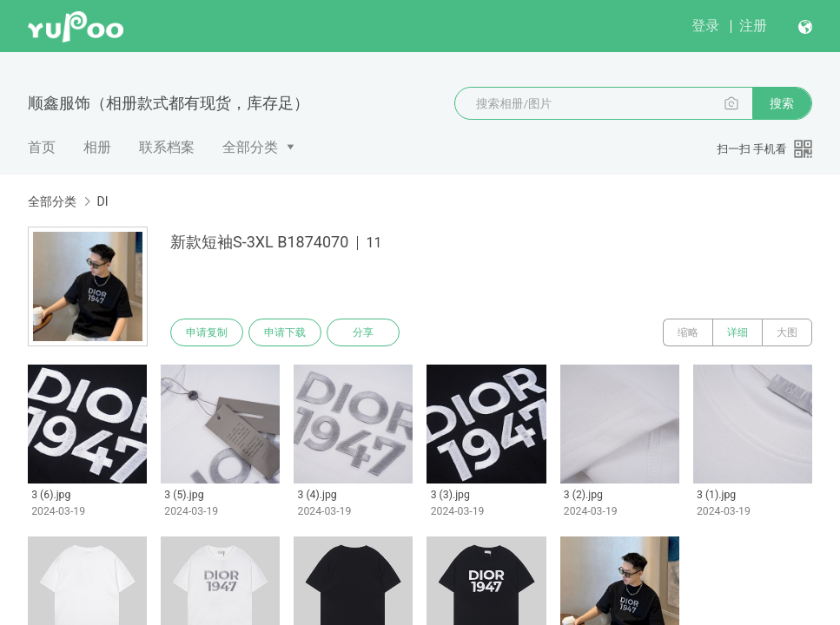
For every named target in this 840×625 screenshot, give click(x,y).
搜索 (782, 103)
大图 (787, 332)
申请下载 (285, 332)
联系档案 (167, 147)
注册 (753, 26)
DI (102, 201)
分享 (363, 332)
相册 (97, 147)
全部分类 (250, 147)
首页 (42, 147)
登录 (705, 26)
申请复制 (207, 332)
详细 (737, 332)
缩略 (688, 332)
